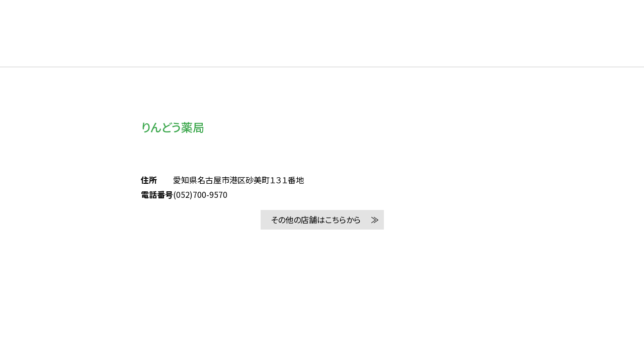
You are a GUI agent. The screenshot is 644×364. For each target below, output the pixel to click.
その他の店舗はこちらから (316, 220)
